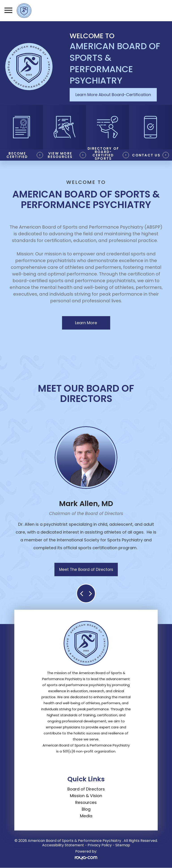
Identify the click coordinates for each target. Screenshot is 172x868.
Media (86, 816)
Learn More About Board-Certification (113, 95)
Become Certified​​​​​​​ (17, 155)
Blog (86, 809)
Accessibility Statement (63, 845)
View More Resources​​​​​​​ (60, 155)
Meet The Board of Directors (86, 570)
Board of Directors (86, 789)
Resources (86, 802)
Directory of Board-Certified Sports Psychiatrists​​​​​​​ (103, 155)
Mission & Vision (86, 796)
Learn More (86, 323)
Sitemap (123, 845)
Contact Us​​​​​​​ (146, 155)
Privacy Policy (100, 845)
